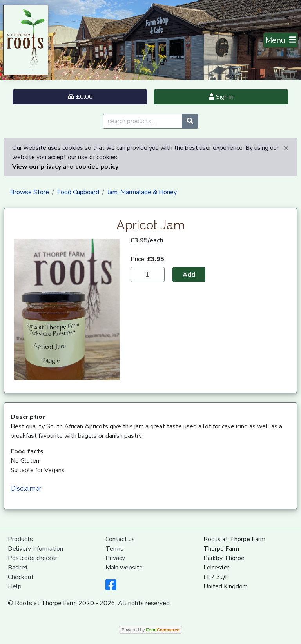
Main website (124, 568)
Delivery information (35, 549)
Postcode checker (33, 558)
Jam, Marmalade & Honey (142, 192)
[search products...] (142, 121)
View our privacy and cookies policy (65, 167)
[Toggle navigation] (281, 40)
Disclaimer (26, 488)
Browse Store (30, 192)
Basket (18, 568)
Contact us (120, 539)
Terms (114, 549)
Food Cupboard (78, 192)
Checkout (21, 577)
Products (20, 539)
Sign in (221, 97)
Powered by (150, 630)
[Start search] (190, 121)
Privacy (115, 558)
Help (15, 586)
